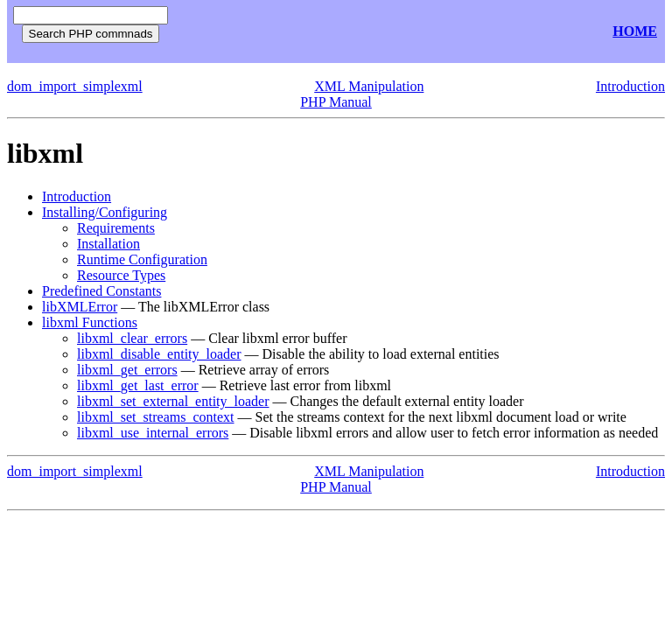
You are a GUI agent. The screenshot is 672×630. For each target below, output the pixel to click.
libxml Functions (90, 322)
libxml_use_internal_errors (153, 433)
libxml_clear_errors (132, 338)
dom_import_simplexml (75, 86)
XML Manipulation (369, 86)
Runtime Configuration (142, 259)
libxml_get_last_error (138, 385)
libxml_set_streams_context (156, 417)
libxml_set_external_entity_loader (173, 401)
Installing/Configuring (105, 212)
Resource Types (121, 275)
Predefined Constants (101, 291)
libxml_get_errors (127, 370)
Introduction (630, 86)
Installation (108, 244)
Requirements (116, 228)
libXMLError (80, 307)
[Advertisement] (383, 32)
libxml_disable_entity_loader (159, 354)
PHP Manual (336, 102)
